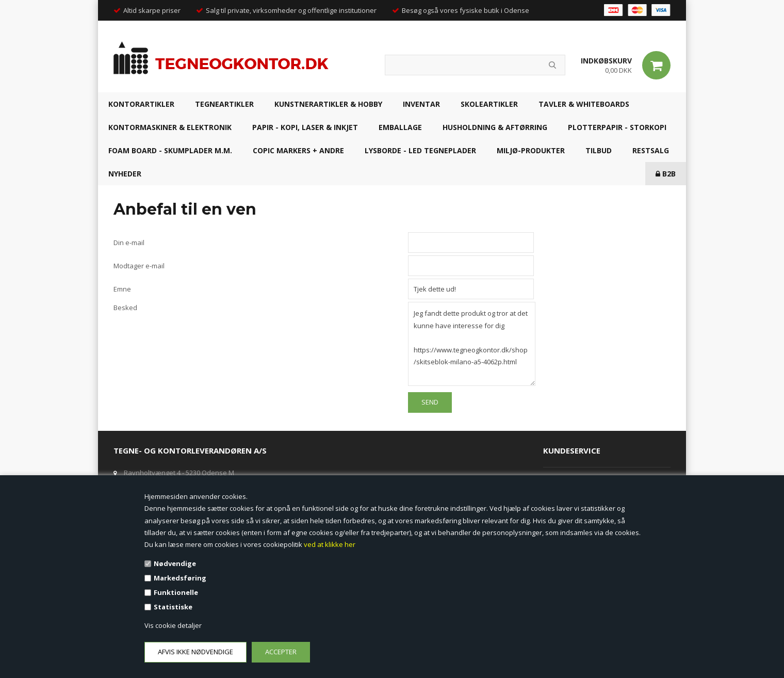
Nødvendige (175, 563)
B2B (666, 174)
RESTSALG (651, 150)
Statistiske (173, 607)
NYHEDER (125, 174)
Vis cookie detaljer (173, 625)
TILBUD (599, 150)
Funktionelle (176, 592)
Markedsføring (180, 578)
